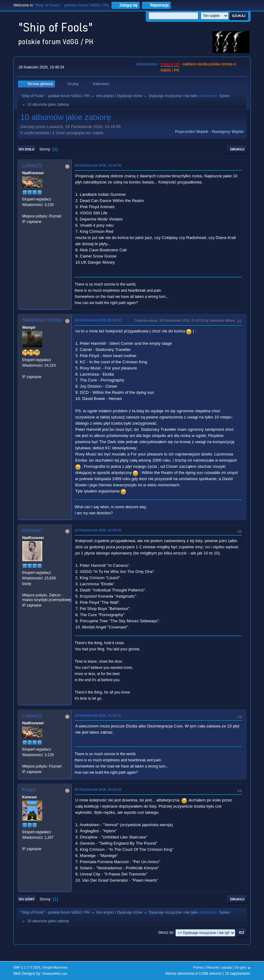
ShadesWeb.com (55, 974)
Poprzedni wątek (192, 132)
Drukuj (237, 149)
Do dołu (27, 149)
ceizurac (32, 530)
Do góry (27, 899)
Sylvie (224, 96)
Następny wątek (228, 132)
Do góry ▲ (243, 967)
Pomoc (199, 967)
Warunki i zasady (219, 967)
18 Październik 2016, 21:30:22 (98, 715)
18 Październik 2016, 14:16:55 (98, 165)
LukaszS (32, 165)
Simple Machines (55, 967)
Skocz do (166, 933)
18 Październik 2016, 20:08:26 (98, 530)
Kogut (29, 790)
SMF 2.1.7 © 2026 (27, 967)
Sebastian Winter (42, 320)
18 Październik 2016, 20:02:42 (98, 320)
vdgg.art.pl (170, 64)
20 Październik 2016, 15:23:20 (98, 789)
